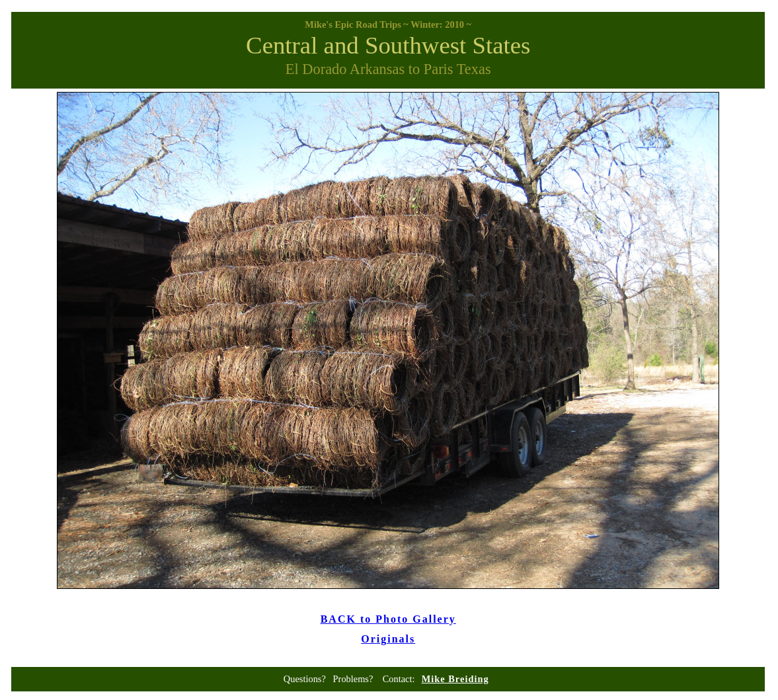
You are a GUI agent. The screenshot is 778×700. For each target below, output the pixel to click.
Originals (388, 639)
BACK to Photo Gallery (388, 619)
